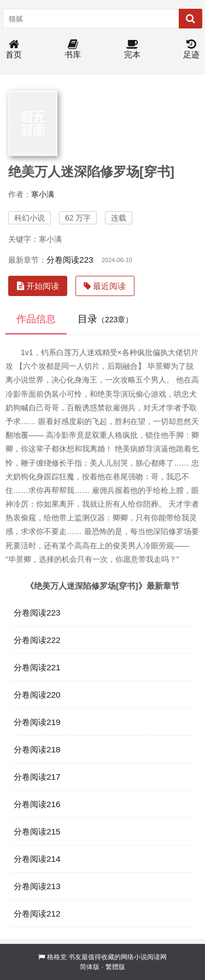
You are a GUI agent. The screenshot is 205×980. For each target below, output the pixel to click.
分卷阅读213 (37, 886)
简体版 (90, 967)
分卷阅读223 (70, 260)
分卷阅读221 (37, 667)
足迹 (191, 50)
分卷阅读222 (37, 640)
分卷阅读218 (37, 749)
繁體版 (115, 967)
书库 (73, 50)
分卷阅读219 (37, 722)
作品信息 (36, 319)
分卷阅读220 (37, 695)
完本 (132, 50)
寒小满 (43, 194)
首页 (14, 50)
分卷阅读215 (37, 831)
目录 (105, 319)
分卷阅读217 (37, 777)
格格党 (57, 957)
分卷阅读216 (37, 804)
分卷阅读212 (37, 914)
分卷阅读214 (37, 859)
